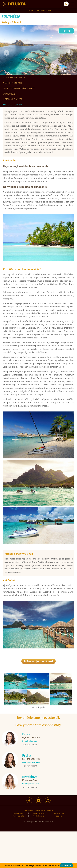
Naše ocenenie (38, 814)
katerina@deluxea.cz (31, 763)
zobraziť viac (66, 865)
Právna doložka (18, 817)
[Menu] (72, 4)
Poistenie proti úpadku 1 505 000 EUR (39, 811)
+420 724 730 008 (30, 745)
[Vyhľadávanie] (66, 4)
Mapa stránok (59, 814)
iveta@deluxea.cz (30, 742)
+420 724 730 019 (30, 767)
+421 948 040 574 (30, 788)
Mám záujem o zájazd (38, 662)
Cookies (59, 817)
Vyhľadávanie (38, 817)
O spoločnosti (18, 814)
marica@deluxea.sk (31, 784)
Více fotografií (38, 708)
